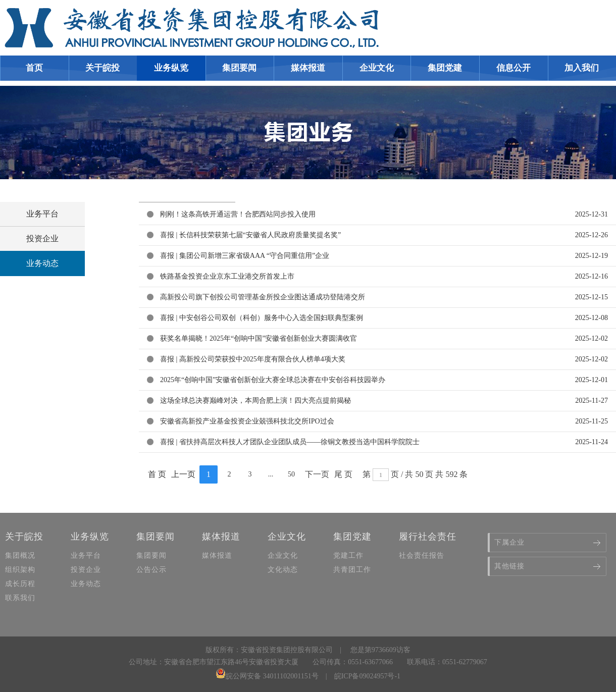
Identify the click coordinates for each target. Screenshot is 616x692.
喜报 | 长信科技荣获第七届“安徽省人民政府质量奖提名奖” (250, 235)
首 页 (157, 474)
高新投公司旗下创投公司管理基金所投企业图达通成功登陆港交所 (263, 297)
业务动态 (42, 263)
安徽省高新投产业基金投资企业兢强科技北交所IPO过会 (247, 421)
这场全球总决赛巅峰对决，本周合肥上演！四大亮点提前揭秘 (255, 401)
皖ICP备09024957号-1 (367, 676)
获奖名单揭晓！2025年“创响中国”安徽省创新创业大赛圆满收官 (259, 338)
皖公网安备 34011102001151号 (267, 676)
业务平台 (42, 214)
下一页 (317, 474)
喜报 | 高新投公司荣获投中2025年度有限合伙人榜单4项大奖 (253, 359)
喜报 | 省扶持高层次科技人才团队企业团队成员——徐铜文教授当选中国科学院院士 (290, 442)
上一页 (183, 474)
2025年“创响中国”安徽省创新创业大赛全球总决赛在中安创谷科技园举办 (273, 380)
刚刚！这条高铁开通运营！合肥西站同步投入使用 (238, 214)
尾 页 (343, 474)
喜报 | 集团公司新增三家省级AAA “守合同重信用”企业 (245, 256)
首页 (34, 68)
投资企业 (42, 238)
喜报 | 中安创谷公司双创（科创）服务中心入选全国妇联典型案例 (262, 318)
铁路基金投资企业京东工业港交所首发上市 (227, 276)
